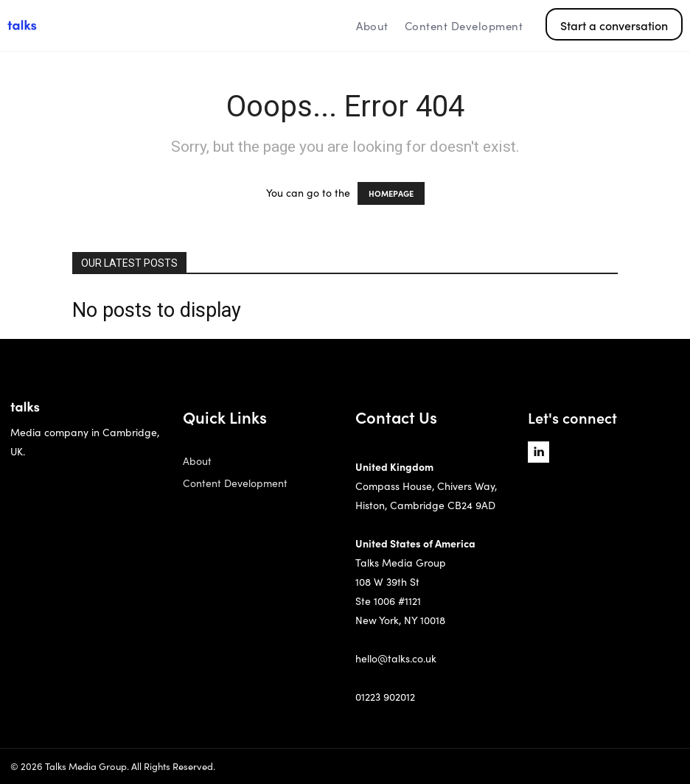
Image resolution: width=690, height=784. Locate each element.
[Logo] (92, 26)
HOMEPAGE (391, 193)
